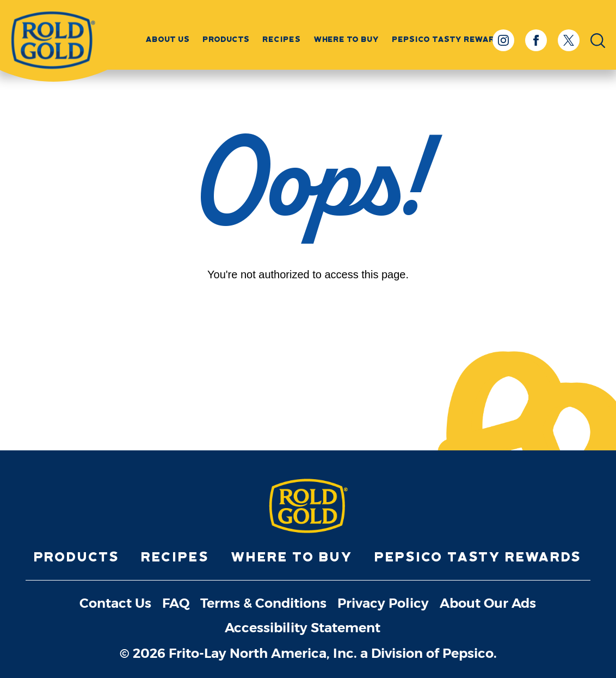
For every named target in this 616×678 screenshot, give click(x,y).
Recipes (282, 39)
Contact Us (115, 604)
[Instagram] (503, 40)
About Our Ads (488, 604)
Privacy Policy (383, 604)
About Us (168, 39)
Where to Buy (347, 39)
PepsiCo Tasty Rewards (478, 557)
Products (226, 39)
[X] (569, 40)
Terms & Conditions (263, 604)
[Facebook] (536, 40)
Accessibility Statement (303, 628)
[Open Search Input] (598, 41)
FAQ (176, 604)
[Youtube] (335, 375)
